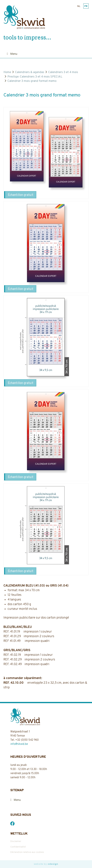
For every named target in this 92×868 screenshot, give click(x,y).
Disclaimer (16, 841)
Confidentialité (18, 847)
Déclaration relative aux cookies (27, 852)
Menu (14, 54)
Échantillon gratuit (21, 195)
